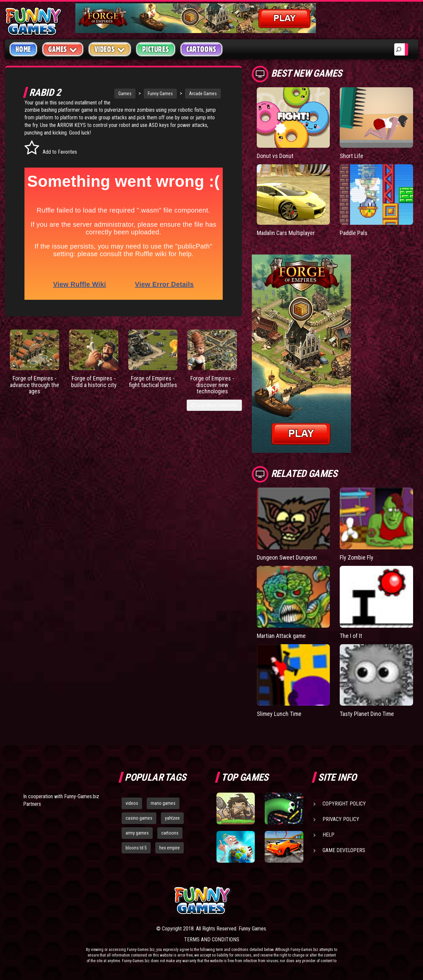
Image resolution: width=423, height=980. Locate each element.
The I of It (351, 636)
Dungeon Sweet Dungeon (287, 557)
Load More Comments (214, 405)
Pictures (155, 49)
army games (137, 833)
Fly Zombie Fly (357, 557)
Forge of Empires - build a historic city (94, 382)
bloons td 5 (136, 848)
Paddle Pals (354, 233)
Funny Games (160, 94)
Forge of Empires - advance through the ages (35, 385)
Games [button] (63, 49)
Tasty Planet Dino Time (367, 714)
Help (328, 835)
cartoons (170, 833)
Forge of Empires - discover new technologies (212, 385)
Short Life (351, 156)
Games (125, 94)
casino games (139, 818)
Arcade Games (203, 94)
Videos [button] (110, 49)
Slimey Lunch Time (279, 714)
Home (23, 49)
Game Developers (344, 850)
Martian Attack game (281, 636)
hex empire (170, 848)
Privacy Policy (341, 819)
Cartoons (201, 49)
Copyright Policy (344, 804)
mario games (163, 803)
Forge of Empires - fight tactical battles (153, 382)
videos (132, 803)
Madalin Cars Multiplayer (286, 233)
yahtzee (172, 818)
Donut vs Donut (275, 156)
